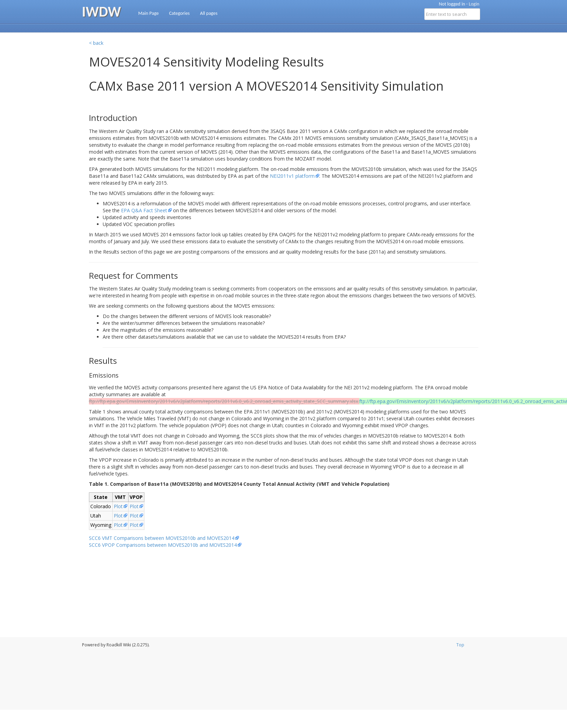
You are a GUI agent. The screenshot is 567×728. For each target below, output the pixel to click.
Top (460, 645)
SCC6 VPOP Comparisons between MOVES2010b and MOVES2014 (163, 545)
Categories (179, 13)
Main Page (149, 13)
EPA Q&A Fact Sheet (144, 210)
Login (474, 4)
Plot (118, 506)
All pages (209, 13)
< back (96, 43)
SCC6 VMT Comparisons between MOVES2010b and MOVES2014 (162, 538)
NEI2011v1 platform (292, 176)
